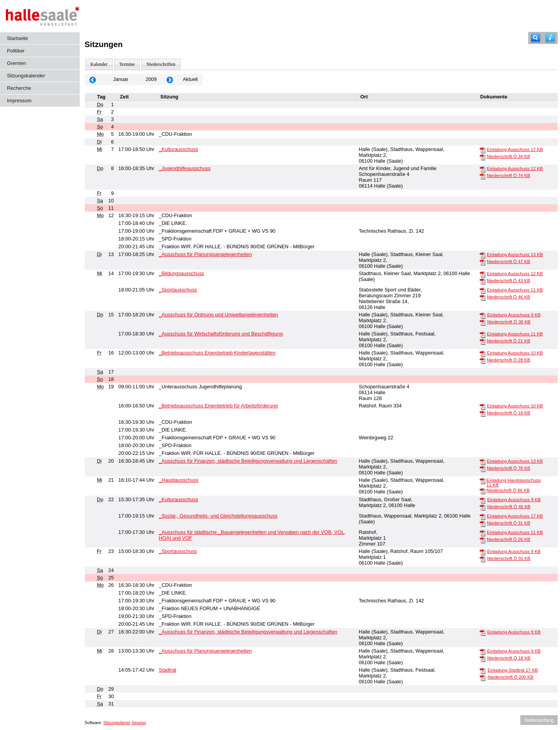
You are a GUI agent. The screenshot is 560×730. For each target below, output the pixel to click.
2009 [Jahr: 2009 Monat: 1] (151, 79)
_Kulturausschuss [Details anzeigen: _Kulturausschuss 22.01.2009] (178, 499)
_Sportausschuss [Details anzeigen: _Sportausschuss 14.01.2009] (178, 290)
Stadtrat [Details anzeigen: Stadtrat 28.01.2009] (167, 670)
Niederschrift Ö (508, 156)
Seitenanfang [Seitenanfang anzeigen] (539, 720)
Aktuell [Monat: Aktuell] (190, 79)
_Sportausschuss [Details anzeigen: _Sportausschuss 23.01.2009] (178, 551)
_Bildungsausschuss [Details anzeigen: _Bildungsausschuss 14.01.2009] (181, 273)
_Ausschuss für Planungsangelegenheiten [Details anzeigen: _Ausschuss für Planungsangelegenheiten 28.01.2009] (205, 651)
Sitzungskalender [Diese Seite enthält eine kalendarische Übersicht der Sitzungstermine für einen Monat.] (26, 76)
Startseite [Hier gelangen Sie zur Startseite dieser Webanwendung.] (17, 38)
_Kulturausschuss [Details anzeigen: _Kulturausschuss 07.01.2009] (178, 149)
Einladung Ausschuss (515, 149)
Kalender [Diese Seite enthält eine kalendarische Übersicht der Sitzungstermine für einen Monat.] (99, 64)
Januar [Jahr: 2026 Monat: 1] (121, 79)
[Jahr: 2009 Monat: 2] (170, 80)
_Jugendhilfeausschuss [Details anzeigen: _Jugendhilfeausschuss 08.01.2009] (185, 168)
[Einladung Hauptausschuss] (483, 481)
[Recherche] (535, 38)
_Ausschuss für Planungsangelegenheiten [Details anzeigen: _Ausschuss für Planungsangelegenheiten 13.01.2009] (205, 254)
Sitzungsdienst (117, 723)
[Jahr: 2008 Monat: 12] (93, 80)
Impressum (19, 101)
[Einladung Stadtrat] (483, 670)
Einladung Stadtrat (513, 670)
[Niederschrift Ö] (483, 157)
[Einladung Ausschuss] (483, 150)
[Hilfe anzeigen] (550, 38)
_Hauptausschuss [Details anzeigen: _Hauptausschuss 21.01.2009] (178, 480)
